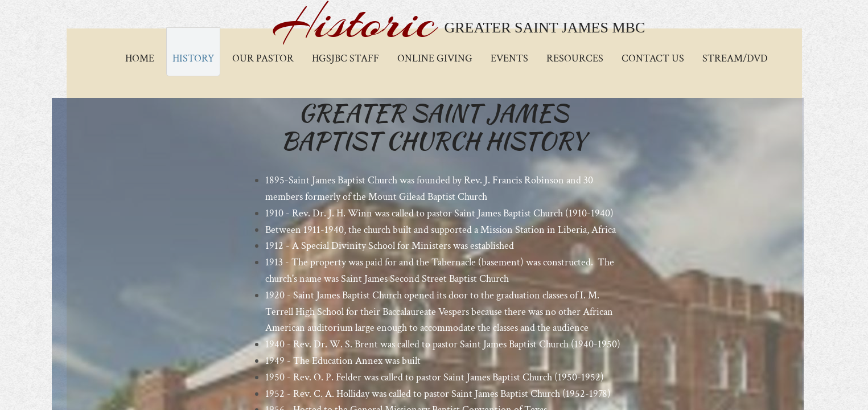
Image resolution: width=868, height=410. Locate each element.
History (193, 58)
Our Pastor (263, 58)
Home (140, 58)
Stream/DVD (735, 58)
